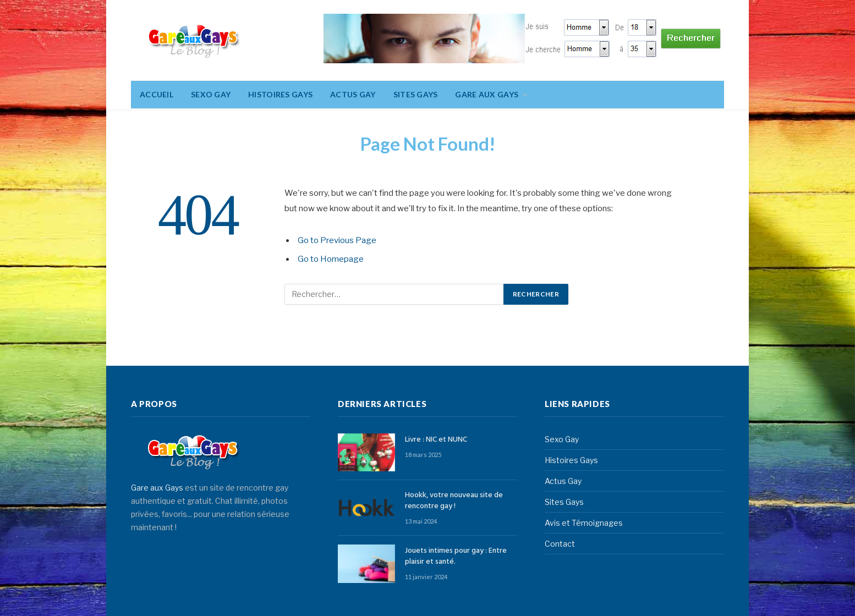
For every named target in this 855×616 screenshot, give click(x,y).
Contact (560, 544)
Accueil (157, 94)
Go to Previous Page (337, 240)
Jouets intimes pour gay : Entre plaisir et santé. (456, 557)
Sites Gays (416, 94)
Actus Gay (353, 94)
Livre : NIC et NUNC (436, 440)
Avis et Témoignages (584, 523)
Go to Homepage (331, 259)
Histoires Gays (280, 94)
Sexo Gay (211, 94)
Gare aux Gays (157, 488)
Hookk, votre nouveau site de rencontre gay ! (454, 501)
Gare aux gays (487, 94)
